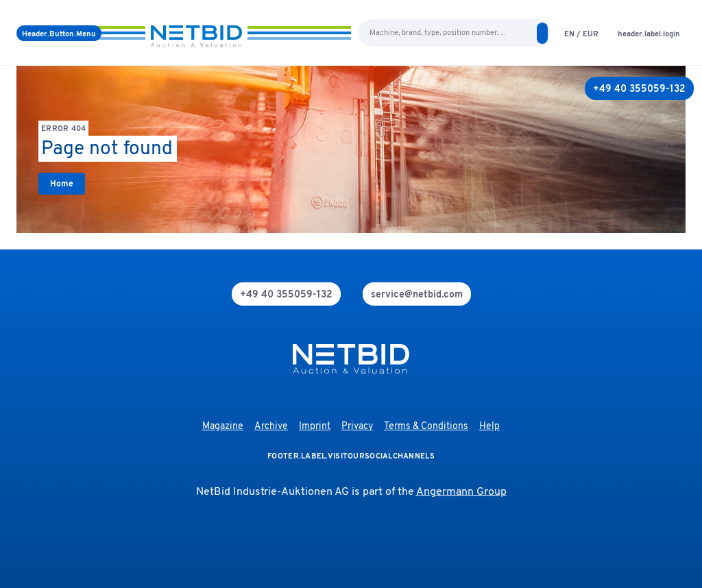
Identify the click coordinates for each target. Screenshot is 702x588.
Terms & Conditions (426, 427)
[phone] (286, 294)
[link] (62, 184)
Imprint (315, 427)
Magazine (223, 427)
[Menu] (59, 33)
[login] (649, 33)
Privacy (357, 427)
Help (489, 427)
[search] (542, 33)
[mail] (417, 294)
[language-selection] (581, 33)
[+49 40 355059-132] (639, 88)
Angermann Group (461, 492)
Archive (271, 427)
